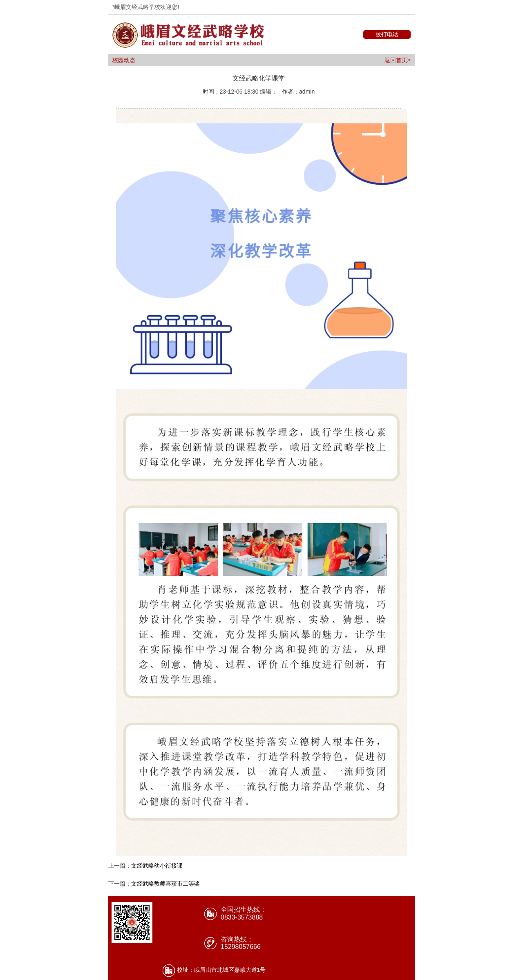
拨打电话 (387, 34)
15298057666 (241, 947)
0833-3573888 (242, 917)
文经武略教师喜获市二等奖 (165, 884)
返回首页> (398, 60)
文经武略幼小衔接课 (157, 866)
